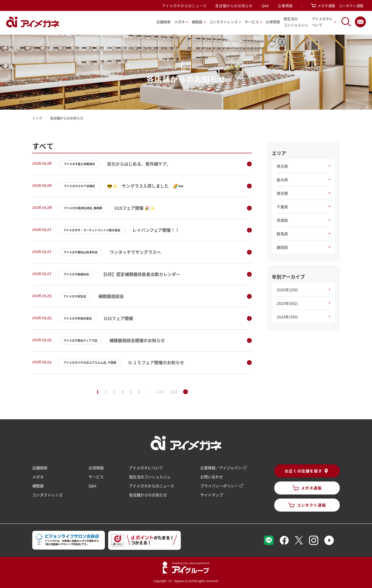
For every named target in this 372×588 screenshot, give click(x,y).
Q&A (265, 6)
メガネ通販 (326, 6)
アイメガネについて (146, 468)
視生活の (296, 22)
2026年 (287, 290)
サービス (96, 477)
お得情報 (273, 22)
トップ (37, 118)
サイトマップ (212, 495)
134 (174, 392)
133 (160, 392)
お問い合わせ (212, 477)
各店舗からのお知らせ (234, 6)
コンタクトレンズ (47, 495)
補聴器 (38, 486)
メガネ (38, 477)
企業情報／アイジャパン (221, 468)
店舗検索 (163, 22)
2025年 (287, 303)
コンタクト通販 (351, 6)
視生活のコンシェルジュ (150, 477)
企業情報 (285, 6)
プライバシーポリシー (219, 486)
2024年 (287, 317)
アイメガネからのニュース (184, 6)
